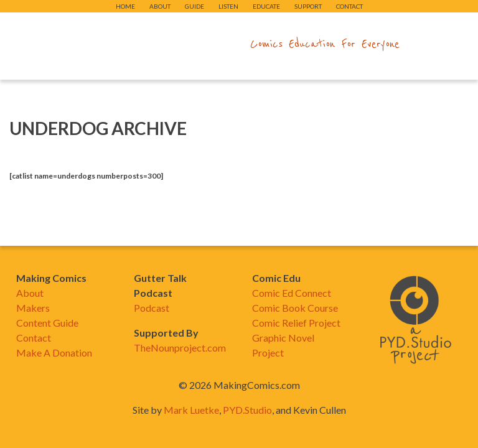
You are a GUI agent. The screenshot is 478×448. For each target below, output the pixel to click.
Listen (228, 6)
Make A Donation (54, 352)
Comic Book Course (295, 308)
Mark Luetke (191, 410)
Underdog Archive (98, 128)
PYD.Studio (247, 410)
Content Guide (47, 323)
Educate (266, 6)
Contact (349, 6)
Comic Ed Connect (292, 293)
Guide (194, 6)
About (160, 6)
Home (125, 6)
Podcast (152, 308)
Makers (33, 308)
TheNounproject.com (180, 348)
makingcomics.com (166, 44)
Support (308, 6)
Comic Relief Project (296, 323)
